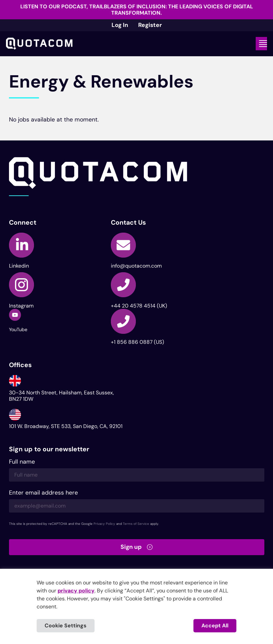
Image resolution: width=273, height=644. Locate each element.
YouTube (18, 329)
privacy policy (76, 591)
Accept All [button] (215, 626)
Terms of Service (136, 524)
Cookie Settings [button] (66, 626)
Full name (22, 462)
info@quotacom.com (136, 266)
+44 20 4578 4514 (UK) (139, 306)
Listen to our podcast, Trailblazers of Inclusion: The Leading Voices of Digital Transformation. (137, 10)
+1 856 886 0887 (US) (137, 342)
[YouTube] (15, 315)
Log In (120, 25)
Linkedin (19, 266)
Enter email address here (43, 493)
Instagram (21, 306)
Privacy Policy (104, 524)
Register (150, 25)
